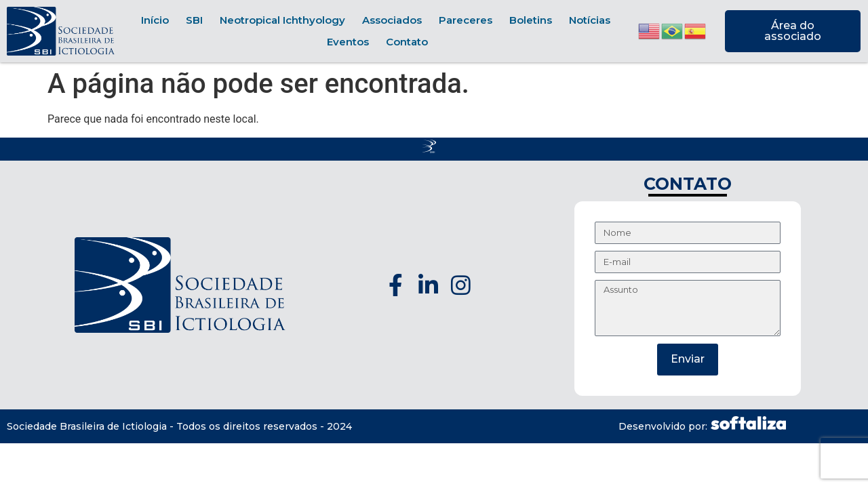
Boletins (531, 20)
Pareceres (466, 20)
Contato (407, 42)
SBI (194, 20)
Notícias (590, 20)
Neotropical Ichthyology (282, 20)
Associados (392, 20)
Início (155, 20)
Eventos (348, 42)
